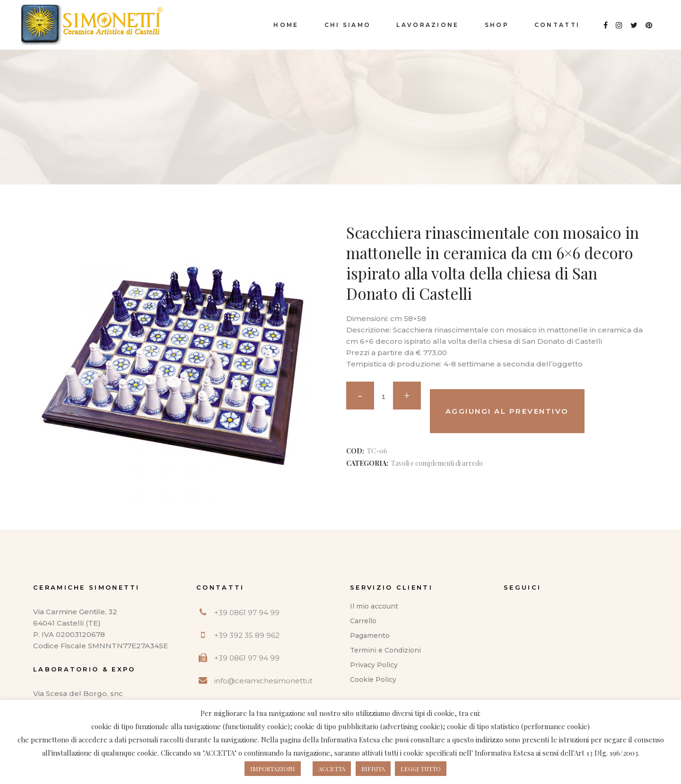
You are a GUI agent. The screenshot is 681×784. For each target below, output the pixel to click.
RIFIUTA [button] (373, 769)
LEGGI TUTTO (421, 769)
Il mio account (374, 606)
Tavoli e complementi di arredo (437, 463)
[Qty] (384, 397)
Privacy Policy (374, 665)
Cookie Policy (373, 679)
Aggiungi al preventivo (507, 411)
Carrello (363, 621)
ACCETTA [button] (332, 769)
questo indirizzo (478, 740)
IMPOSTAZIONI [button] (273, 769)
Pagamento (370, 636)
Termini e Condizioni (385, 650)
